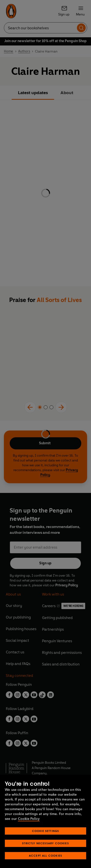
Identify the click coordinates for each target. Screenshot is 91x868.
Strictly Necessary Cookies (45, 843)
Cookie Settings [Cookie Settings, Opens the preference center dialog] (46, 831)
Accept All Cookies (45, 856)
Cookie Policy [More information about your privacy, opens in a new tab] (29, 819)
